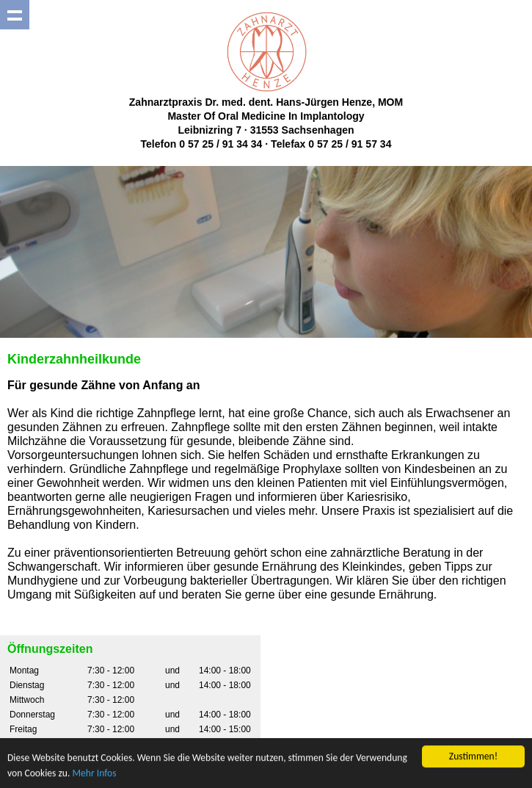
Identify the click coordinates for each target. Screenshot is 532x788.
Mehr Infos (94, 773)
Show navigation (15, 15)
